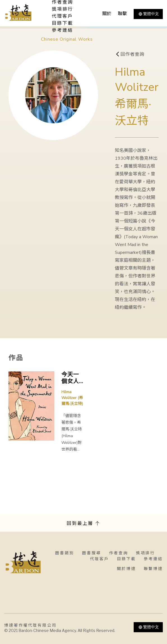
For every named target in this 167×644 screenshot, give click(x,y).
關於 (107, 14)
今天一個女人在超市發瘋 (70, 378)
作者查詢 (119, 553)
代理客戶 (62, 16)
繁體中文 (148, 14)
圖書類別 (65, 553)
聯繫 (122, 14)
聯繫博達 (153, 569)
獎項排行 (62, 9)
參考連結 (62, 30)
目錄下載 (62, 23)
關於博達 (126, 569)
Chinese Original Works (67, 39)
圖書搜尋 (92, 553)
